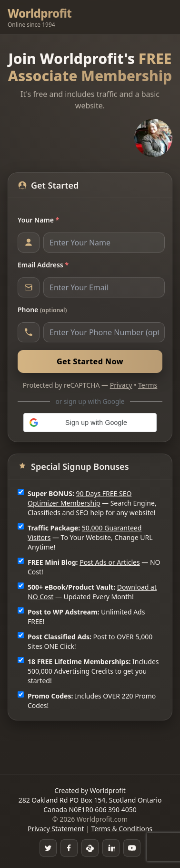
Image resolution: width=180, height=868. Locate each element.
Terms (148, 385)
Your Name (38, 220)
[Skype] (90, 848)
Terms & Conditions (122, 829)
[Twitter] (48, 848)
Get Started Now (90, 361)
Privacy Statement (56, 829)
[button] (90, 423)
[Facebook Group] (69, 848)
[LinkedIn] (111, 848)
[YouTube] (132, 848)
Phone (42, 310)
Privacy (121, 385)
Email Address (43, 265)
